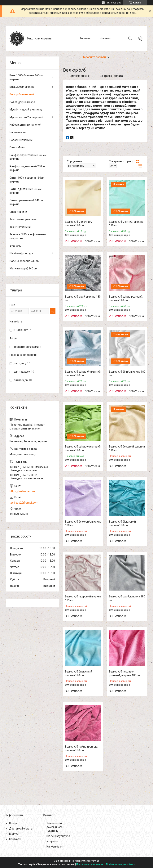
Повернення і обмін (96, 113)
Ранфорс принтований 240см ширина (28, 157)
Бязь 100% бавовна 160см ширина (26, 77)
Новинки (105, 38)
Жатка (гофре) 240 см (23, 268)
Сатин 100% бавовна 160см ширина (27, 180)
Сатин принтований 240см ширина (26, 202)
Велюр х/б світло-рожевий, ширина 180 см (126, 299)
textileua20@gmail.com (24, 503)
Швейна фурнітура (21, 253)
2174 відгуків (114, 3)
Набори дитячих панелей (25, 125)
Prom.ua (95, 861)
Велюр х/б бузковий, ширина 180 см (83, 524)
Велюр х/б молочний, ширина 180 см (78, 224)
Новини (118, 95)
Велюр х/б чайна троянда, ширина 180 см (82, 749)
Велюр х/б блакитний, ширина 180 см (79, 673)
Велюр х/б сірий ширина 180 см (83, 299)
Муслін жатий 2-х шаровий (26, 117)
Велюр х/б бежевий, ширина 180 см (127, 448)
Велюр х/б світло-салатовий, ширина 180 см (83, 448)
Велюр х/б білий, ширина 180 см (127, 374)
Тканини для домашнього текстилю (55, 827)
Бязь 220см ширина (22, 87)
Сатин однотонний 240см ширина (26, 191)
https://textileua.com (22, 491)
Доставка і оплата (111, 76)
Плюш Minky (17, 147)
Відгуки (14, 834)
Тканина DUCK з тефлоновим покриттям (28, 236)
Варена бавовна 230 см (24, 261)
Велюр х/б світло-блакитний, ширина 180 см (83, 374)
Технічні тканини (20, 227)
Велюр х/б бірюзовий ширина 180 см (122, 524)
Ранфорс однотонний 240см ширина (27, 168)
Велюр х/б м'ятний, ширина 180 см (126, 224)
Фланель (15, 246)
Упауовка (52, 841)
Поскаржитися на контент (90, 864)
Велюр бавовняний (22, 94)
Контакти (98, 95)
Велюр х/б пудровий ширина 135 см (83, 598)
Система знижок (80, 76)
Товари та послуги (94, 57)
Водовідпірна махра (22, 102)
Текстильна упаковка (23, 219)
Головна (85, 38)
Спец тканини (18, 212)
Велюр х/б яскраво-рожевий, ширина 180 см (125, 673)
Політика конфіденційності (121, 864)
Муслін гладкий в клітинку (26, 110)
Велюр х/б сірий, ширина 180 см (127, 598)
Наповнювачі (18, 132)
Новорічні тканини (21, 140)
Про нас (74, 95)
